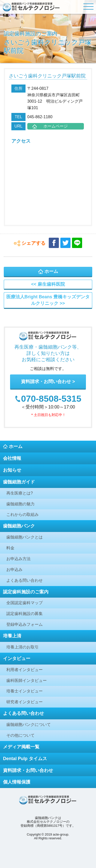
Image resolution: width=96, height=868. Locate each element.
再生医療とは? (20, 493)
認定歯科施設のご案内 (26, 592)
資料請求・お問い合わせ (46, 382)
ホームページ (56, 126)
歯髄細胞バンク (19, 526)
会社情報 (12, 458)
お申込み (14, 570)
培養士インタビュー (25, 691)
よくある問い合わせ (25, 580)
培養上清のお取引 (22, 647)
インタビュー (17, 658)
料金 (10, 548)
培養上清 (12, 636)
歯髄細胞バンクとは (25, 537)
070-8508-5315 (51, 399)
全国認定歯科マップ (25, 603)
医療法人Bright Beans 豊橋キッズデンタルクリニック (48, 300)
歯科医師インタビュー (27, 680)
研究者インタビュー (25, 702)
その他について (20, 735)
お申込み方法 (18, 559)
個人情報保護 (17, 782)
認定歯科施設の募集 (25, 614)
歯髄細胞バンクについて (29, 725)
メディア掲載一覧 (21, 747)
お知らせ (12, 470)
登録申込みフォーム (25, 624)
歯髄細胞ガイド (19, 482)
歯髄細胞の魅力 (20, 504)
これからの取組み (22, 514)
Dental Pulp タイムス (25, 759)
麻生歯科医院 (51, 284)
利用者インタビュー (25, 670)
